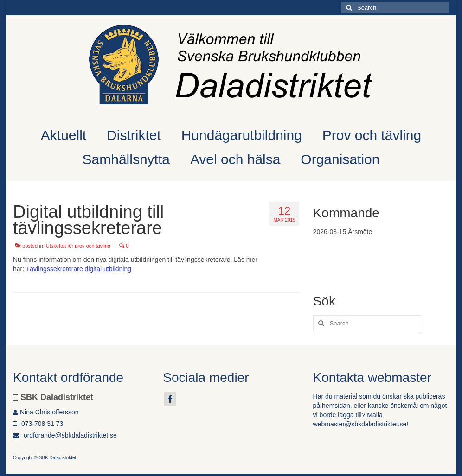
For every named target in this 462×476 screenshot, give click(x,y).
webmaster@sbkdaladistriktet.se (360, 424)
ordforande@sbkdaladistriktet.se (65, 435)
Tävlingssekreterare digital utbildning (79, 269)
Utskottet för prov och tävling (78, 246)
